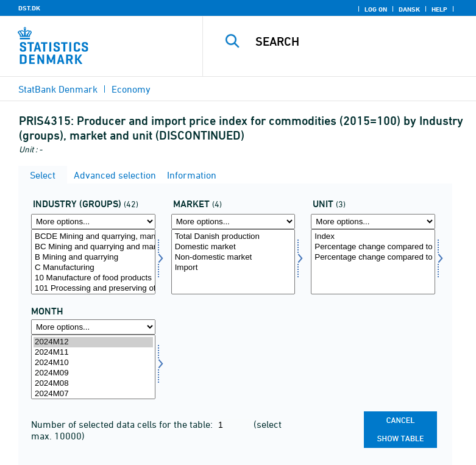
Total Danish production (233, 237)
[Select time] (93, 367)
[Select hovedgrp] (93, 262)
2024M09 (93, 373)
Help (439, 9)
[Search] (358, 41)
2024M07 (93, 394)
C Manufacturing (93, 268)
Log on (376, 9)
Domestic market (233, 247)
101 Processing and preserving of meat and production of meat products (93, 289)
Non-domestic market (233, 257)
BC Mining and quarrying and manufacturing (93, 247)
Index (373, 237)
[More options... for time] (93, 327)
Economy (131, 89)
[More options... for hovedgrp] (93, 222)
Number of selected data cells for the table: (123, 424)
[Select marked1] (233, 262)
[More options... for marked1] (233, 222)
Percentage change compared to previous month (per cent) (373, 247)
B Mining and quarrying (93, 257)
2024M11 (93, 353)
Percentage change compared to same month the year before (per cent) (373, 257)
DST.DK (29, 8)
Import (233, 268)
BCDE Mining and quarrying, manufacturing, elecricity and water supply (93, 237)
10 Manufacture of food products (93, 278)
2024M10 (93, 363)
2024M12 (93, 342)
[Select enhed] (373, 262)
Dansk (409, 9)
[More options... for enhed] (373, 222)
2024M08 (93, 384)
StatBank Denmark (58, 89)
